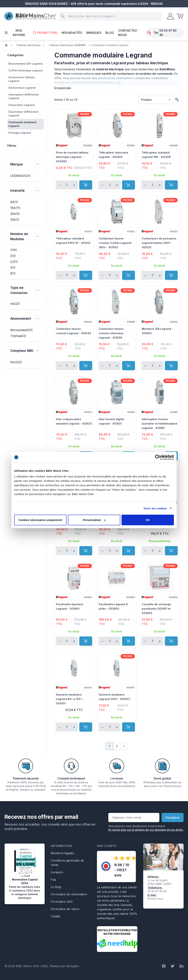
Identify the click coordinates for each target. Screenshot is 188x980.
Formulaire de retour (65, 909)
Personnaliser (94, 520)
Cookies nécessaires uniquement (40, 520)
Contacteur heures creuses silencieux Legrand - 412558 (111, 333)
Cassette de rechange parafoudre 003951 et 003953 (156, 609)
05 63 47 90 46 (168, 33)
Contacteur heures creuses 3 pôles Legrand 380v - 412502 (115, 243)
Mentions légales (62, 853)
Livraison (57, 872)
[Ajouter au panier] (86, 185)
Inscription (173, 817)
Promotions (45, 33)
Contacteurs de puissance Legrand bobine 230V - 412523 (159, 243)
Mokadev (73, 966)
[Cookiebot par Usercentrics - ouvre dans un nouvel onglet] (158, 457)
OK (148, 520)
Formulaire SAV (62, 902)
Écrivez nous (155, 899)
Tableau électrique (28, 45)
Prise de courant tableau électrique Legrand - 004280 (72, 157)
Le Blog (56, 887)
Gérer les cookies (155, 508)
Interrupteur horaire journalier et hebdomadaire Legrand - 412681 (160, 424)
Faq (53, 880)
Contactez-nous (128, 33)
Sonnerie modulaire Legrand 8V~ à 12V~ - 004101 (70, 699)
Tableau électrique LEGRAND (67, 45)
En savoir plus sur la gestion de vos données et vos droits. (146, 830)
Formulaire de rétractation (69, 894)
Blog (110, 33)
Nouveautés (72, 33)
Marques (94, 33)
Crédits (55, 916)
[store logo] (30, 16)
